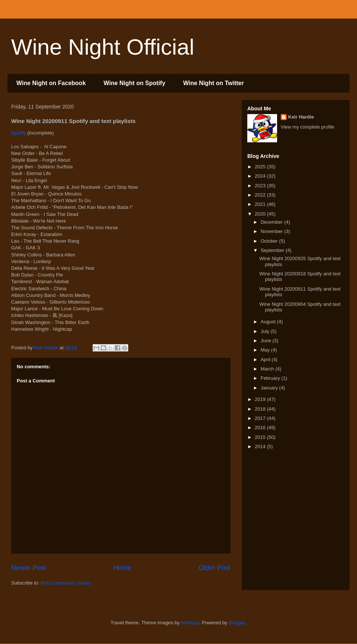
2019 (261, 399)
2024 (261, 176)
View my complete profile (308, 127)
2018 (261, 409)
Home (123, 568)
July (266, 331)
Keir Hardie (301, 117)
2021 (261, 204)
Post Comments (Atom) (66, 583)
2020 (261, 214)
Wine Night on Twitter (214, 83)
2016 (261, 428)
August (269, 322)
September (273, 250)
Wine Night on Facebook (51, 83)
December (273, 222)
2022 (261, 195)
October (270, 241)
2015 (261, 437)
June (267, 341)
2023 (261, 186)
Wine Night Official (103, 47)
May (266, 350)
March (268, 369)
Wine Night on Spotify (135, 83)
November (273, 231)
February (271, 378)
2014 (261, 446)
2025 (261, 167)
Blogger (237, 623)
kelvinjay (190, 623)
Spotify (19, 133)
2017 (261, 418)
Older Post (215, 568)
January (270, 388)
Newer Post (29, 568)
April (266, 360)
